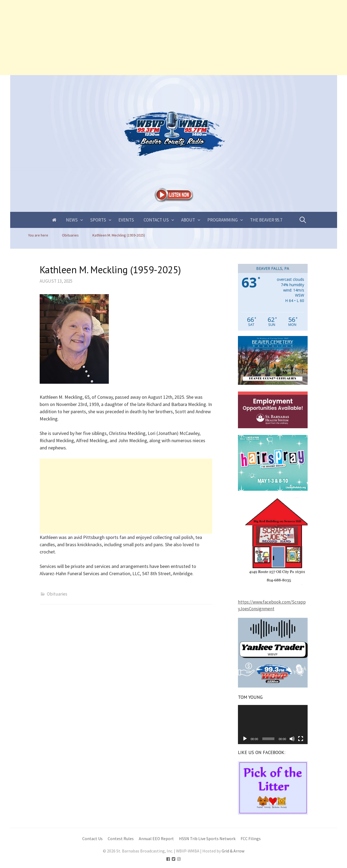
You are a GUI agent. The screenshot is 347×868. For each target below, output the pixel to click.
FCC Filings (251, 839)
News (72, 220)
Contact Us (156, 220)
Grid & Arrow (233, 851)
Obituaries (57, 594)
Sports (98, 220)
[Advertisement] (161, 38)
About (188, 220)
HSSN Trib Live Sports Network (207, 839)
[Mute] (292, 739)
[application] (273, 725)
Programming (223, 220)
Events (126, 220)
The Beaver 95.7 (266, 220)
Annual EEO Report (156, 839)
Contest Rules (121, 839)
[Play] (245, 739)
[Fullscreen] (301, 739)
